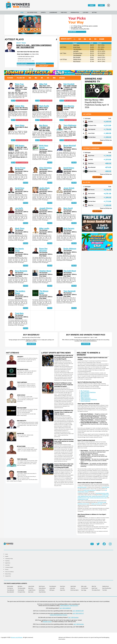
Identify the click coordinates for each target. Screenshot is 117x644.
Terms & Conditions (9, 572)
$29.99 (13, 120)
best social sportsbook (90, 490)
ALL (75, 39)
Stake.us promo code (97, 504)
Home (22, 13)
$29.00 (13, 101)
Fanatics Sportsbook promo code (98, 498)
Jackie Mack (44, 188)
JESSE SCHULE (21, 395)
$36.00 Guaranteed (46, 120)
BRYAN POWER (21, 446)
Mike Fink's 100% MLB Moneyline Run (46, 87)
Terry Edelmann (70, 125)
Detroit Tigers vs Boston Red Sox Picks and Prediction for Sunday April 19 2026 (64, 441)
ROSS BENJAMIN (22, 472)
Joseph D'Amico (46, 208)
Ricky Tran (49, 43)
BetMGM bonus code (86, 496)
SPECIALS (62, 78)
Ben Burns (43, 125)
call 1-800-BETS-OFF (78, 611)
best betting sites (82, 487)
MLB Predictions (85, 395)
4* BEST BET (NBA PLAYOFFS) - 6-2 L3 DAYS (21, 149)
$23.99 (37, 120)
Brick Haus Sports (44, 147)
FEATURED (10, 78)
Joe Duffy (76, 51)
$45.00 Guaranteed (22, 120)
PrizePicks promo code (83, 504)
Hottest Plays (42, 39)
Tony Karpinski (77, 55)
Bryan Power (77, 47)
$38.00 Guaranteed (70, 120)
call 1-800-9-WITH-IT (78, 613)
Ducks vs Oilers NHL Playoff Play (70, 128)
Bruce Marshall (70, 146)
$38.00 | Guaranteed (17, 63)
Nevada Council (47, 622)
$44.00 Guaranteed (22, 101)
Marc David (68, 208)
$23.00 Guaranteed (46, 101)
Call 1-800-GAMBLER (65, 608)
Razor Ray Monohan (43, 250)
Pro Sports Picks (78, 53)
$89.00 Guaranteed (70, 101)
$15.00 (37, 101)
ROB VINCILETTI (22, 421)
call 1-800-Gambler (79, 624)
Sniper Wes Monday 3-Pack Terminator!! (21, 109)
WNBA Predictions (86, 398)
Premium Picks (75, 13)
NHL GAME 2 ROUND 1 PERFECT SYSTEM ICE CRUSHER (70, 88)
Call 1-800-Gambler (73, 618)
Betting (94, 13)
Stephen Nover (77, 59)
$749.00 (50, 163)
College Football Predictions (88, 392)
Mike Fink (43, 84)
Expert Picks (8, 563)
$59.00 (62, 101)
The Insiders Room (96, 590)
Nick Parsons (77, 61)
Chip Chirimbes (46, 168)
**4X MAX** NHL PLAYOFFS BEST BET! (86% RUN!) (45, 129)
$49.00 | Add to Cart (50, 63)
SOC (95, 39)
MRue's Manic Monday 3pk (44, 109)
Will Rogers (20, 146)
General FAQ (8, 576)
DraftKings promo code (83, 498)
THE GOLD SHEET (22, 408)
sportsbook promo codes (102, 493)
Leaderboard (53, 13)
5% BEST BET (21, 78)
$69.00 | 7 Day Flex (21, 66)
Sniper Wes (20, 106)
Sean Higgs (20, 125)
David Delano (69, 168)
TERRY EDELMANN (22, 459)
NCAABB (102, 39)
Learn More (72, 32)
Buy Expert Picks (32, 13)
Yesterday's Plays (9, 559)
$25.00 (62, 120)
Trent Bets (19, 313)
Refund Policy (8, 574)
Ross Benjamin (21, 271)
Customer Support (9, 567)
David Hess (76, 45)
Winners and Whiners (17, 637)
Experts (43, 13)
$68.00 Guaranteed (22, 140)
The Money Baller (44, 292)
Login (101, 5)
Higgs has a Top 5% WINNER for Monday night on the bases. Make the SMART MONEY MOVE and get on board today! (18, 133)
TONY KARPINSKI (22, 382)
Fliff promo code (102, 502)
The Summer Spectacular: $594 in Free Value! (46, 151)
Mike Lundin (44, 228)
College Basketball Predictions (89, 400)
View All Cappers (97, 143)
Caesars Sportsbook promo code (100, 496)
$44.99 (13, 140)
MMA (54, 78)
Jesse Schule (69, 188)
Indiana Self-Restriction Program (58, 615)
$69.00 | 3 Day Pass (50, 65)
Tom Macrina (69, 106)
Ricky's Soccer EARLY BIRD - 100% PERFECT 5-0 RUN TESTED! (21, 88)
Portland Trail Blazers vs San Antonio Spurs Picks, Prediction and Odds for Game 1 (64, 385)
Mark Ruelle (44, 106)
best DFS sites (106, 487)
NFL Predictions (85, 391)
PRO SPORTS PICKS (23, 369)
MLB (80, 39)
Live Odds (86, 13)
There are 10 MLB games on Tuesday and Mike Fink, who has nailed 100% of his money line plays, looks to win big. (42, 91)
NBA (85, 39)
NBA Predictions (85, 394)
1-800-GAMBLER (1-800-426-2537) (69, 606)
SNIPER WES (20, 433)
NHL (90, 39)
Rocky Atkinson (70, 249)
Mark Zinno (20, 228)
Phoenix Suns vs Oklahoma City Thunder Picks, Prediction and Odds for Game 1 (64, 412)
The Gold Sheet (77, 49)
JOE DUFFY (20, 357)
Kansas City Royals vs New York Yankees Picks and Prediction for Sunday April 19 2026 (64, 466)
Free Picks (64, 13)
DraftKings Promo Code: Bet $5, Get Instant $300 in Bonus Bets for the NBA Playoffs (64, 357)
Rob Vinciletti (77, 57)
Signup (92, 5)
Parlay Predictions (85, 401)
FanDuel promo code (83, 499)
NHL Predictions (85, 397)
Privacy (7, 569)
